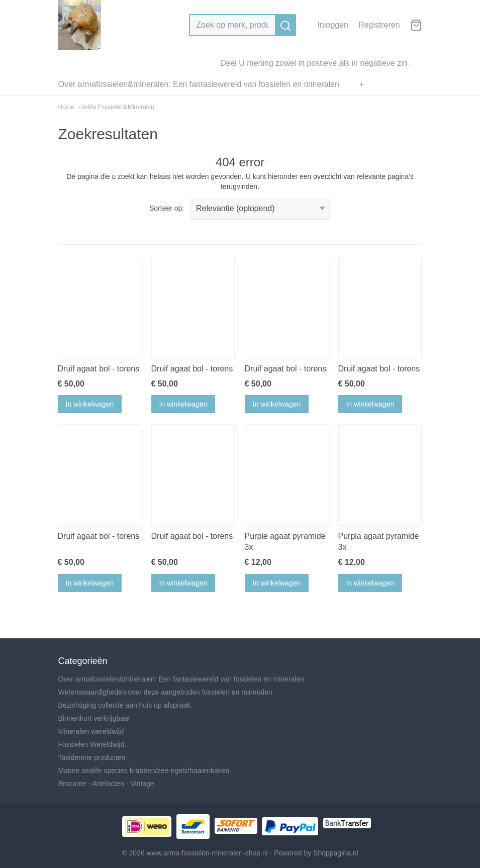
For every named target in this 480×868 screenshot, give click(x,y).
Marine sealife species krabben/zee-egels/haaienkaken (144, 770)
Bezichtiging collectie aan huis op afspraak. (126, 705)
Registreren (379, 25)
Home (66, 107)
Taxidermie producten (92, 757)
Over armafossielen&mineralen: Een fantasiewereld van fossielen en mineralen (199, 84)
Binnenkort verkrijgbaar (94, 718)
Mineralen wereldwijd (91, 731)
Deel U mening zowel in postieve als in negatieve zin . (316, 63)
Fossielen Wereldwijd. (92, 744)
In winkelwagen (90, 404)
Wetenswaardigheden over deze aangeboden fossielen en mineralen (165, 692)
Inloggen (333, 25)
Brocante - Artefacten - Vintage (106, 784)
